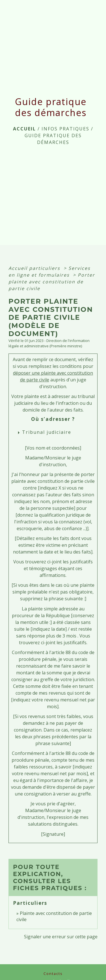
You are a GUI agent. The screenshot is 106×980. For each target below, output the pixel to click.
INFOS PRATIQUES (65, 129)
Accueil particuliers (35, 268)
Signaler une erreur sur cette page (61, 937)
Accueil (24, 129)
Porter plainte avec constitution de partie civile (52, 282)
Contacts (53, 974)
